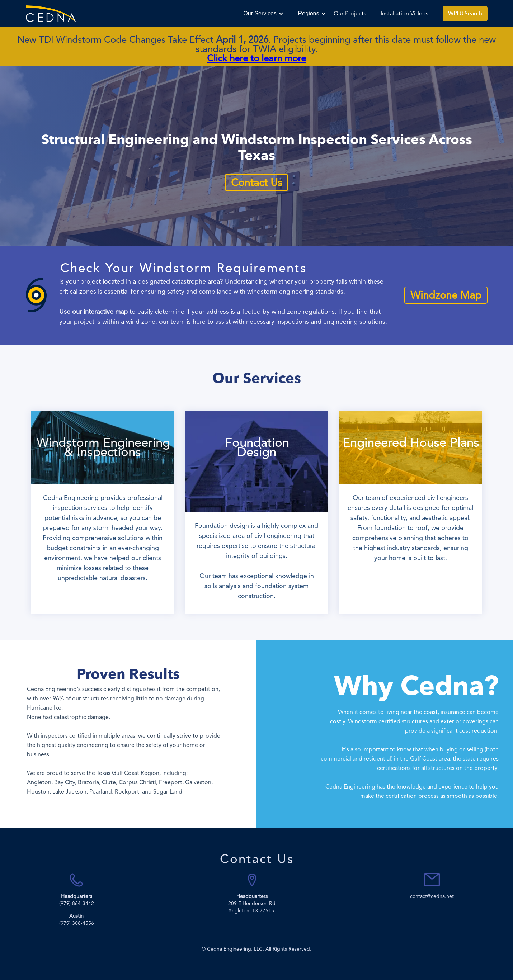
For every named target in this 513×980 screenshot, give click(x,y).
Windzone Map (446, 295)
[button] (263, 14)
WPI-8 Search (465, 14)
